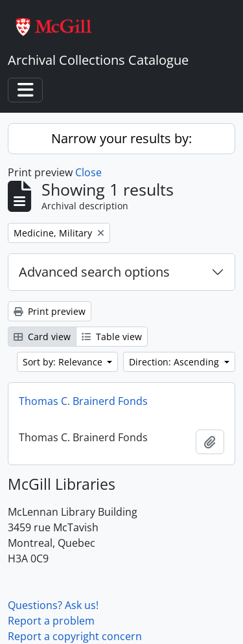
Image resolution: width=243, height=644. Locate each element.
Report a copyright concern (75, 636)
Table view (112, 337)
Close (88, 172)
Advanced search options (94, 272)
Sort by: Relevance (64, 362)
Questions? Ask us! (53, 605)
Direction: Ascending (175, 362)
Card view (42, 337)
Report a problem (51, 621)
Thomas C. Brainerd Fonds (83, 401)
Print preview (50, 311)
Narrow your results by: (121, 138)
